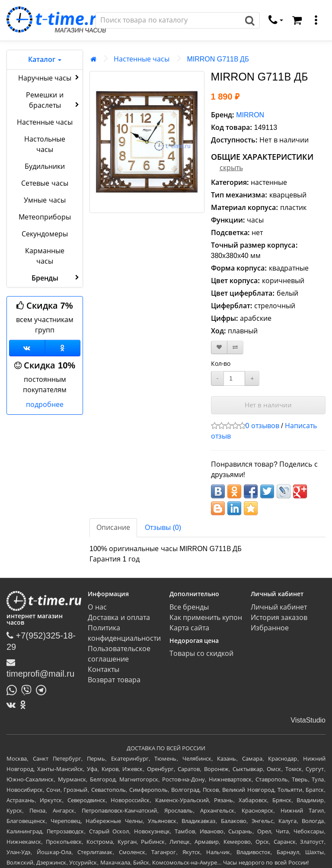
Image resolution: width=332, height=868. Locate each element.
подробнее (45, 405)
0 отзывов (262, 426)
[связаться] (276, 20)
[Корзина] (297, 20)
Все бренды (189, 607)
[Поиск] (168, 20)
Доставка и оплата (119, 618)
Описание (113, 528)
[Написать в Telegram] (43, 689)
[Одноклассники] (63, 348)
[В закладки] (219, 347)
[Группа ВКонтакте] (27, 348)
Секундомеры (45, 234)
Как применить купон (206, 618)
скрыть (231, 168)
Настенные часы (45, 122)
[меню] (316, 20)
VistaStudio (308, 720)
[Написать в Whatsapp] (14, 689)
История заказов (279, 618)
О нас (97, 607)
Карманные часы (45, 256)
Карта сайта (189, 628)
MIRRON (250, 115)
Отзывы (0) (163, 528)
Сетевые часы (45, 183)
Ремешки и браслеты (53, 100)
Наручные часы (49, 77)
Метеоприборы (45, 217)
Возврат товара (114, 680)
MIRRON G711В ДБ (218, 59)
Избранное (270, 628)
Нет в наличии (268, 405)
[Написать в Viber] (29, 689)
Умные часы (45, 200)
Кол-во (221, 364)
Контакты (104, 670)
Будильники (45, 166)
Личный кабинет (279, 607)
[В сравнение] (235, 347)
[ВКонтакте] (13, 705)
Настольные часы (45, 144)
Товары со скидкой (202, 653)
